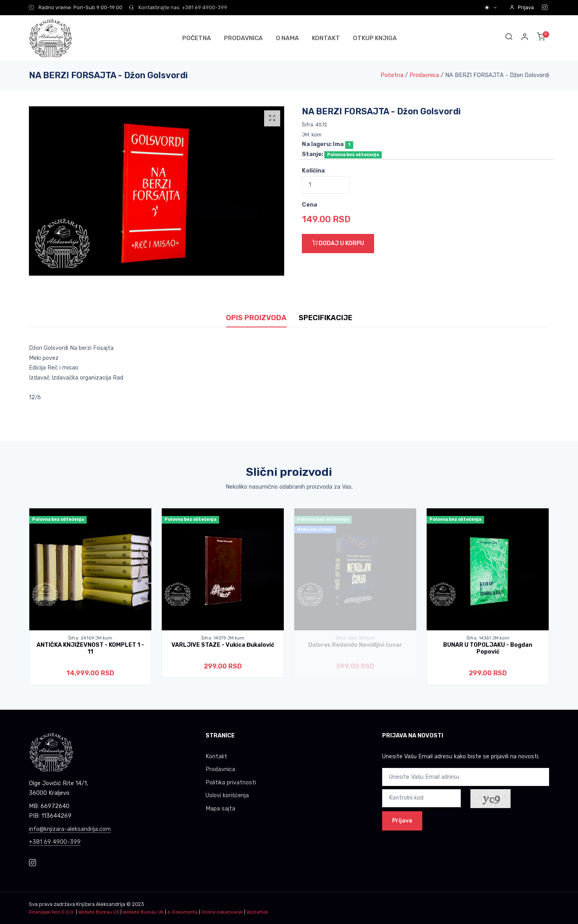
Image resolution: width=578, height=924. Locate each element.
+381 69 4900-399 (55, 842)
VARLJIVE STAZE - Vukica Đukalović (223, 645)
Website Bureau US (99, 912)
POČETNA (197, 38)
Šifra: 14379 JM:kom (223, 638)
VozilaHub (257, 912)
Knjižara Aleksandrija (101, 904)
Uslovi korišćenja (227, 795)
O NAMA (287, 38)
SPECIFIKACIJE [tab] (326, 318)
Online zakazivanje (222, 912)
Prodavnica (424, 75)
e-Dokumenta (183, 912)
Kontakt (216, 756)
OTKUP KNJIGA (375, 38)
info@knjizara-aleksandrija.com (70, 829)
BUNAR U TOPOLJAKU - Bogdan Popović (488, 648)
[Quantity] (326, 185)
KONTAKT (326, 38)
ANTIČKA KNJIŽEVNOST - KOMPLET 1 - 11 (90, 648)
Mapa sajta (220, 809)
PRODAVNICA (243, 38)
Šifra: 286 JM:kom (355, 638)
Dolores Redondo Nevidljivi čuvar (355, 645)
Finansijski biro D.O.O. (52, 912)
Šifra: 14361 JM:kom (488, 638)
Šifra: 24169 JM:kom (90, 638)
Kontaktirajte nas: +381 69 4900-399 (178, 7)
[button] (525, 38)
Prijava (522, 7)
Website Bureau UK (143, 912)
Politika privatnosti (231, 783)
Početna (392, 75)
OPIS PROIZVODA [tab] (256, 318)
